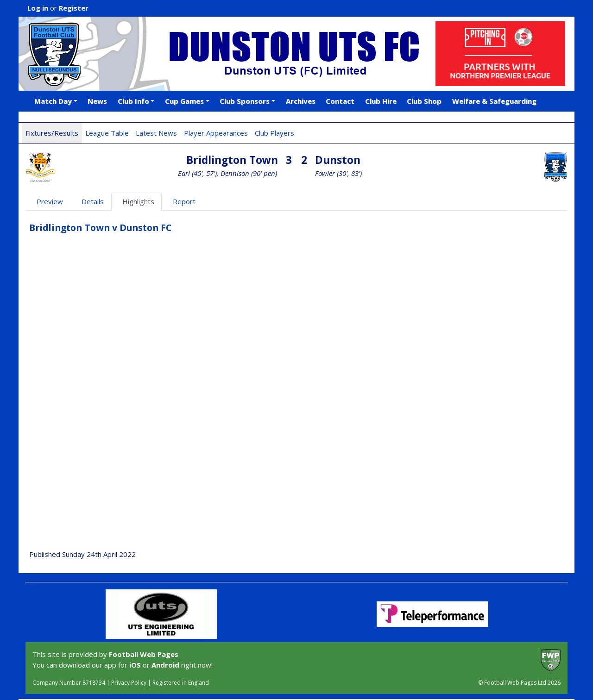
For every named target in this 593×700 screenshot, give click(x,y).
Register (74, 8)
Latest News (156, 133)
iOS (135, 665)
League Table (107, 133)
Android (165, 665)
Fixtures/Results (52, 133)
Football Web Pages (144, 654)
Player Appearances (216, 133)
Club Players (274, 133)
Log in (38, 8)
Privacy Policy (129, 683)
